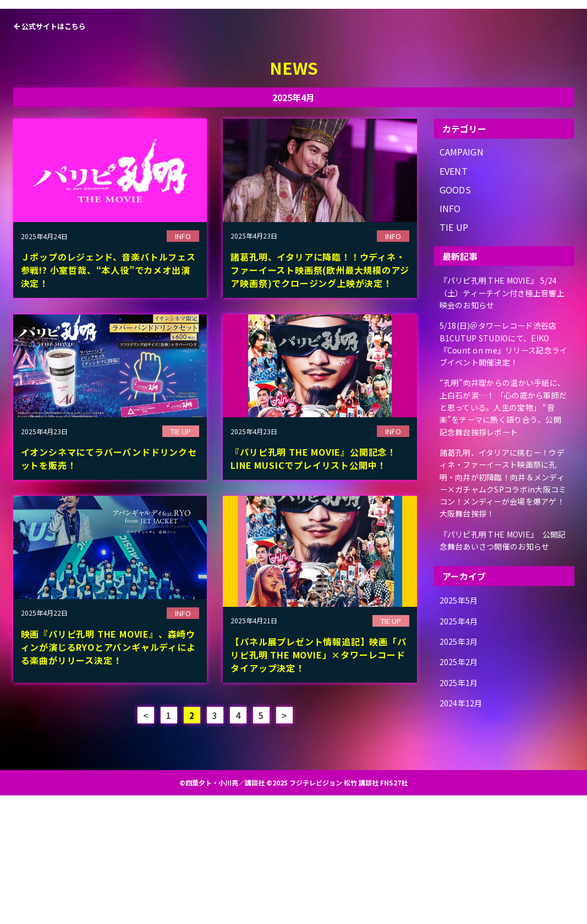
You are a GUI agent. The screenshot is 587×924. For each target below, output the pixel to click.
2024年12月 (464, 820)
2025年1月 (461, 801)
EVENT (454, 300)
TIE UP (454, 356)
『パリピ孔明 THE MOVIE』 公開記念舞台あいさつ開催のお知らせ (503, 663)
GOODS (456, 319)
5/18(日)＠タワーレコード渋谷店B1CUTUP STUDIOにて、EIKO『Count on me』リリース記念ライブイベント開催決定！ (504, 464)
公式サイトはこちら (54, 155)
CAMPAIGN (462, 281)
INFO (450, 337)
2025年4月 (461, 745)
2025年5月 (461, 726)
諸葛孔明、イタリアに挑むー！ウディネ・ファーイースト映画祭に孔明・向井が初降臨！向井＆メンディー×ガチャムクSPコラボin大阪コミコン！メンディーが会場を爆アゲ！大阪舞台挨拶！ (503, 602)
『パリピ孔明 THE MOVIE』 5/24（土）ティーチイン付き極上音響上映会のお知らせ (503, 419)
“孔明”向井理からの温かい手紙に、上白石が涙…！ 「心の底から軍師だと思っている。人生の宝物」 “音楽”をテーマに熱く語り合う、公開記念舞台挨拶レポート (504, 525)
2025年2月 (461, 782)
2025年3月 (461, 763)
